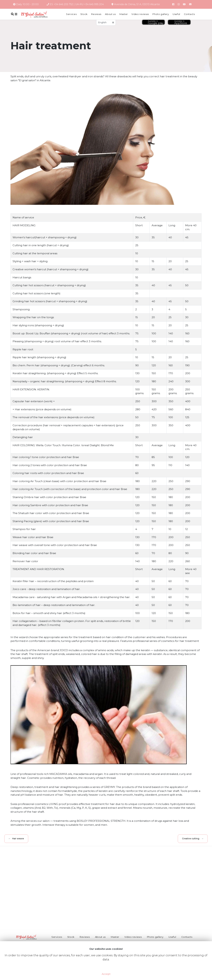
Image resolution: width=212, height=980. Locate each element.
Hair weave (18, 839)
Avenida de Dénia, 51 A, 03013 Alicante (136, 4)
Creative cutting (191, 839)
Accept (106, 974)
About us (110, 14)
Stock (84, 14)
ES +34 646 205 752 (61, 4)
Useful (176, 14)
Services (71, 14)
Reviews (96, 14)
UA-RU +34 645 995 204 (89, 4)
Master (124, 14)
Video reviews (140, 14)
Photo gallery (161, 14)
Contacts (189, 14)
